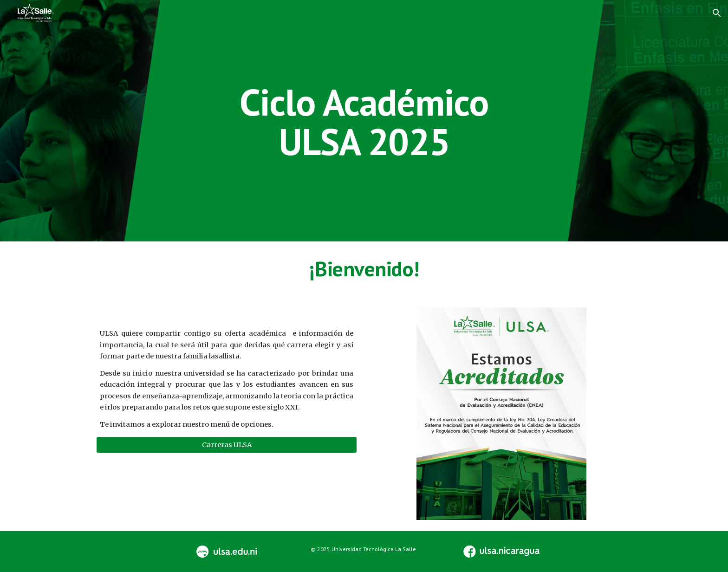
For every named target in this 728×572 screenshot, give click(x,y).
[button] (717, 13)
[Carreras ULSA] (227, 445)
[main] (364, 121)
